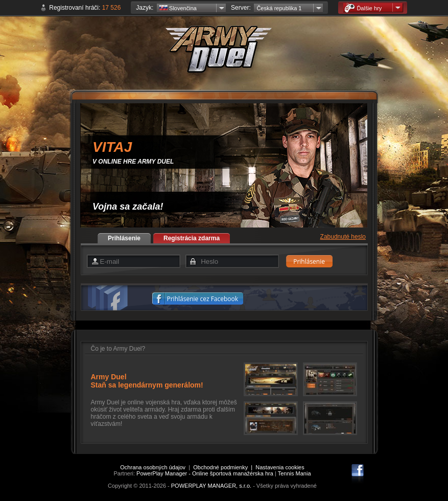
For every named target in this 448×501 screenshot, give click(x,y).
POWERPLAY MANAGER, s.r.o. (211, 486)
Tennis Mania (294, 473)
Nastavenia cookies (280, 467)
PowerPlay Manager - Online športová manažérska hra (205, 473)
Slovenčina (178, 8)
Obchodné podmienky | (224, 467)
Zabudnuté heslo (343, 237)
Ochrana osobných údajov (153, 467)
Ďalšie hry (363, 8)
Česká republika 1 (279, 8)
